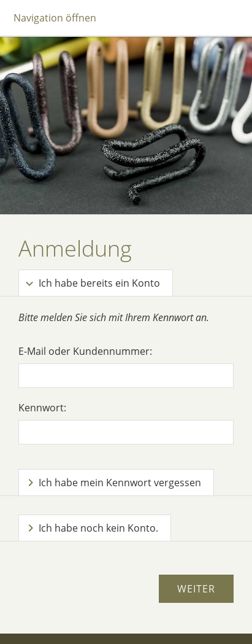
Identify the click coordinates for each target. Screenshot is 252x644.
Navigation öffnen (55, 18)
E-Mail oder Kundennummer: (85, 351)
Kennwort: (42, 408)
